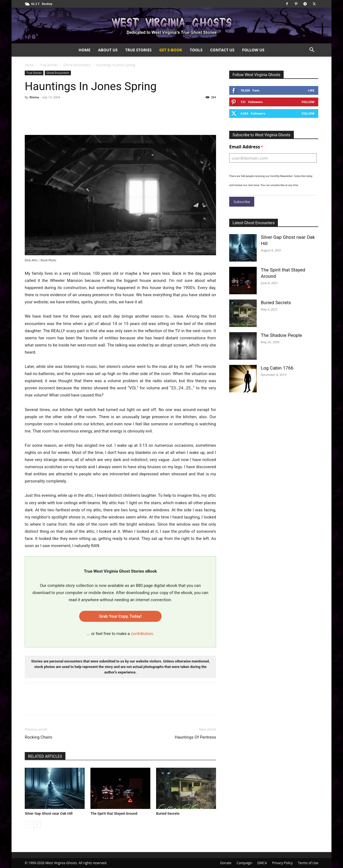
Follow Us (253, 50)
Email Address (246, 147)
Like (311, 90)
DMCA (262, 863)
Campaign (244, 863)
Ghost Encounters (77, 65)
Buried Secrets (168, 813)
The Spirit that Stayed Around (114, 813)
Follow (308, 102)
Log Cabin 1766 (277, 368)
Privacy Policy (282, 863)
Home (85, 50)
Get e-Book (171, 50)
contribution (142, 634)
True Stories (139, 50)
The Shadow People (281, 335)
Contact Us (222, 50)
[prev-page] (28, 824)
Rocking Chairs (38, 737)
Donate (226, 863)
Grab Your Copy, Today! (121, 616)
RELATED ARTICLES (45, 756)
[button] (312, 50)
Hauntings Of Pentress (195, 737)
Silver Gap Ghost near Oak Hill (49, 813)
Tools (196, 50)
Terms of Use (308, 863)
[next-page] (37, 824)
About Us (108, 50)
